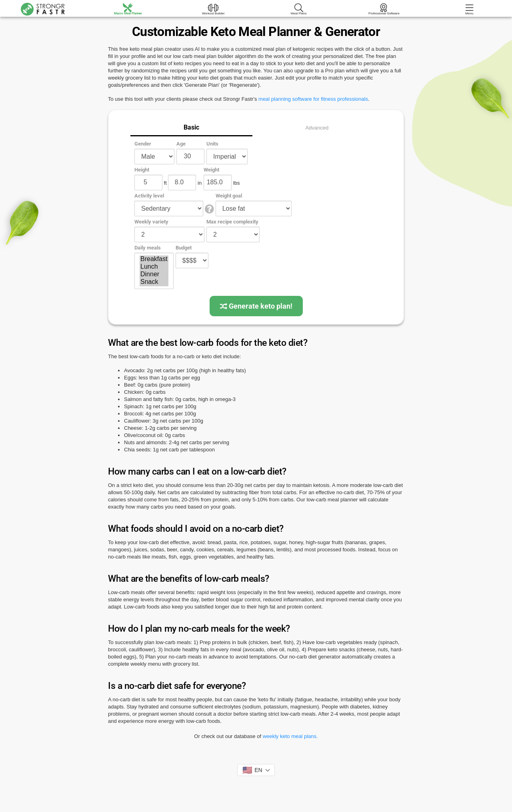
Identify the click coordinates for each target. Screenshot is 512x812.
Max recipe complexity (232, 222)
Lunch (154, 267)
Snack (154, 282)
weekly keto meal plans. (290, 736)
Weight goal (229, 196)
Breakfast (154, 259)
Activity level (149, 196)
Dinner (154, 274)
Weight (211, 170)
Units (212, 144)
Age (181, 144)
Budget (184, 248)
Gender (143, 144)
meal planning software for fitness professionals (313, 99)
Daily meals (148, 248)
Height (142, 170)
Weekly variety (151, 222)
